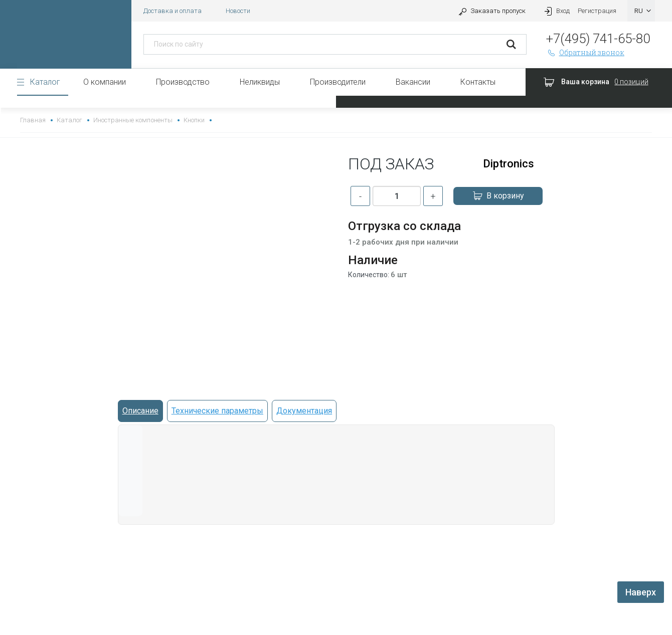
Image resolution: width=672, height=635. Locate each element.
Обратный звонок (585, 52)
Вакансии (413, 82)
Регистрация (597, 11)
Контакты (478, 82)
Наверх (641, 592)
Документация (304, 411)
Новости (238, 11)
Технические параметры (217, 411)
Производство (183, 82)
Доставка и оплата (173, 11)
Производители (338, 82)
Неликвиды (260, 82)
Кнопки (194, 120)
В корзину (498, 196)
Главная (33, 120)
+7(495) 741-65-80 (598, 39)
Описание (140, 411)
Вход (556, 11)
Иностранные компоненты (133, 120)
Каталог (45, 82)
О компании (105, 82)
